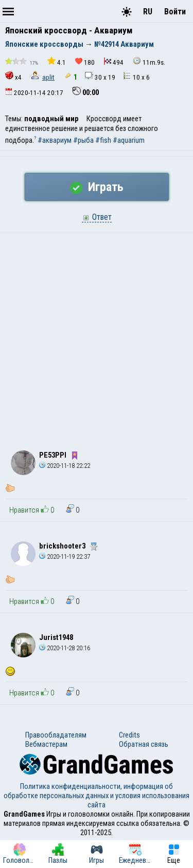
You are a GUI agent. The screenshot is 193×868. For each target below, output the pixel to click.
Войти (175, 12)
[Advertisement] (97, 335)
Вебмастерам (46, 744)
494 (114, 62)
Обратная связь (144, 744)
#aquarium (129, 140)
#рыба (83, 140)
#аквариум (55, 140)
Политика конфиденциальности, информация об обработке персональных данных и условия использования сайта (97, 796)
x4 (13, 76)
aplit (48, 77)
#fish (103, 140)
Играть (97, 187)
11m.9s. (149, 61)
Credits (129, 735)
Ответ (97, 217)
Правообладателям (56, 735)
